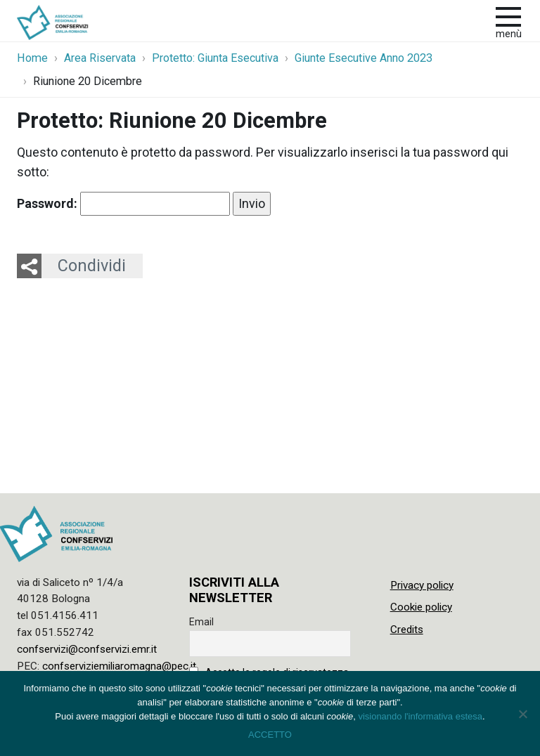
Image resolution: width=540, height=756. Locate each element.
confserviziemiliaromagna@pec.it (119, 666)
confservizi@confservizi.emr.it (87, 649)
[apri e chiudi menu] (508, 15)
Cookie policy (421, 607)
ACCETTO (270, 735)
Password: (123, 204)
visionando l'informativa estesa (420, 716)
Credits (407, 630)
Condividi (92, 266)
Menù (509, 34)
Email (201, 622)
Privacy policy (422, 585)
